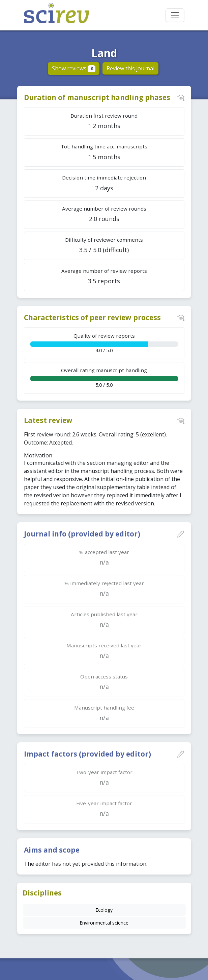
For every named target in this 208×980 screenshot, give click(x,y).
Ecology (104, 910)
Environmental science (104, 923)
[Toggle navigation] (175, 15)
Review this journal (130, 68)
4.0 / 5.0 (104, 343)
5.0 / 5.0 (104, 377)
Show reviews (74, 68)
